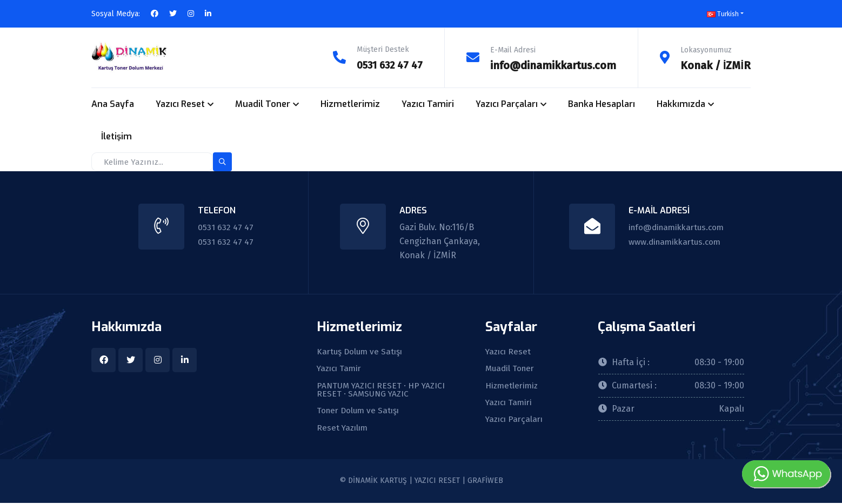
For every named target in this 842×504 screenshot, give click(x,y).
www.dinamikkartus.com (674, 241)
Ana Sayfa (113, 103)
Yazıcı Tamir (341, 369)
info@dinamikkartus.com (553, 65)
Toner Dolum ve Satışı (360, 412)
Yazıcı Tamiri (428, 103)
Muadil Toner (263, 103)
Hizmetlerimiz (350, 103)
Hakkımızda (681, 103)
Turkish (723, 14)
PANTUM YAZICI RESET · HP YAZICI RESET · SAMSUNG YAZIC (382, 391)
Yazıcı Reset (180, 103)
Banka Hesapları (602, 103)
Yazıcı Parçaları (507, 103)
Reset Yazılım (343, 429)
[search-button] (222, 161)
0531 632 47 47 (387, 65)
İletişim (116, 136)
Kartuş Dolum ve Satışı (361, 352)
